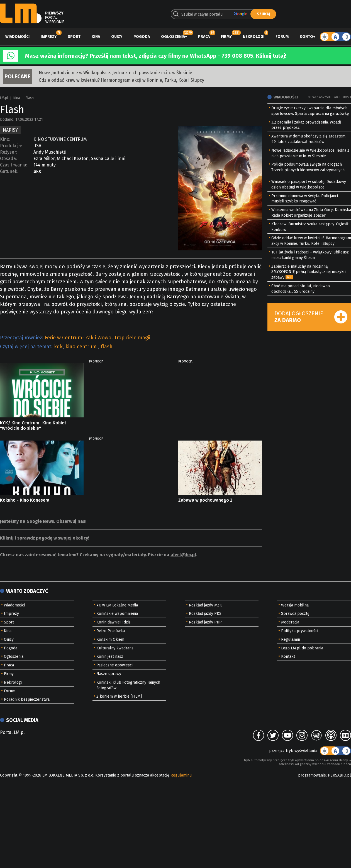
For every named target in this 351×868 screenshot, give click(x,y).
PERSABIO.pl (339, 775)
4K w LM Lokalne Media (117, 605)
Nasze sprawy (109, 674)
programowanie (312, 775)
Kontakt (288, 657)
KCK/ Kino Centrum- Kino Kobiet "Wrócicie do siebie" (33, 425)
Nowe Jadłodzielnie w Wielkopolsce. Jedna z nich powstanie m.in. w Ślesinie (115, 73)
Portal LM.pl (12, 732)
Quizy (117, 37)
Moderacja (290, 622)
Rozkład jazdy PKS (205, 614)
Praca (204, 37)
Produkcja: (11, 146)
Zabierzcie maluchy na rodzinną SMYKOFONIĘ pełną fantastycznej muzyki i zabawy (309, 272)
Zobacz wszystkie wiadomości (329, 97)
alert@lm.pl (183, 555)
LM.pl (4, 98)
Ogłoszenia (173, 37)
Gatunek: (9, 171)
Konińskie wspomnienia (117, 614)
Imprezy (49, 37)
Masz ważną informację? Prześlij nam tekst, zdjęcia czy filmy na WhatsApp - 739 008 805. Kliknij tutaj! (156, 56)
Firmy (226, 37)
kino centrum (82, 347)
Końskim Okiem (110, 639)
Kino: (5, 139)
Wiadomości (17, 37)
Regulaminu (181, 775)
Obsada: (8, 159)
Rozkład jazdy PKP (205, 622)
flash (107, 347)
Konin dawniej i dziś (114, 622)
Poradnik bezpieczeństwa (27, 699)
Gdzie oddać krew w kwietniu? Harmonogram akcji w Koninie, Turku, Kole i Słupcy (121, 80)
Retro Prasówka (111, 631)
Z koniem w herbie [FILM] (119, 696)
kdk (58, 347)
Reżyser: (9, 152)
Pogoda (142, 37)
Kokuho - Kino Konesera (25, 500)
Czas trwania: (14, 165)
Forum (282, 37)
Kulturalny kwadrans (115, 648)
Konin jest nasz (110, 657)
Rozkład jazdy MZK (205, 605)
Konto (306, 37)
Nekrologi (254, 37)
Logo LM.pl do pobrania (302, 648)
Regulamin (291, 639)
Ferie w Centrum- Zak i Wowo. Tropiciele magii (97, 338)
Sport (74, 37)
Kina (96, 37)
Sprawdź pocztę (295, 614)
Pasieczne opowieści (114, 665)
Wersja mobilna (295, 605)
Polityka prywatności (300, 631)
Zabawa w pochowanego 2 (205, 500)
